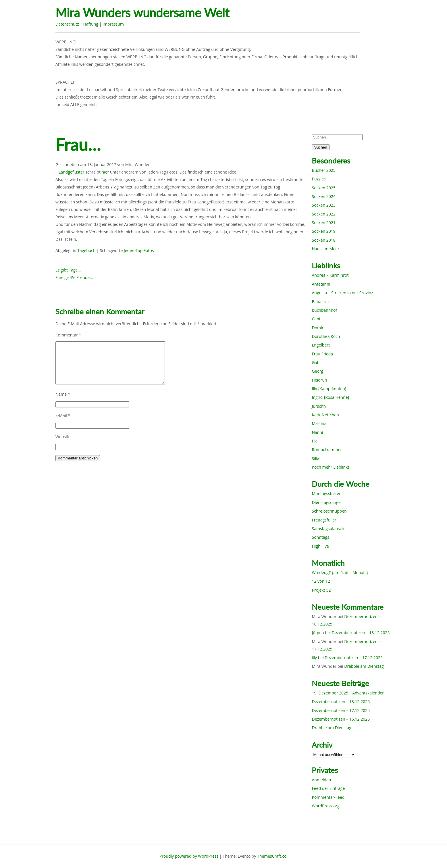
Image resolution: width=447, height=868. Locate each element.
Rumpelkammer (327, 450)
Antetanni (321, 284)
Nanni (317, 432)
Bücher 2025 (323, 170)
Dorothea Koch (326, 336)
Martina (319, 423)
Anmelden (321, 780)
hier (105, 172)
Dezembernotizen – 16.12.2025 (341, 719)
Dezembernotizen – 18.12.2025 (361, 633)
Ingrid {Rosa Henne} (330, 397)
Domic (318, 328)
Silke (316, 458)
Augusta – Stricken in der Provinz (342, 293)
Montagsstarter (326, 493)
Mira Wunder (138, 164)
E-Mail (63, 415)
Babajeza (320, 302)
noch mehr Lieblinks (331, 467)
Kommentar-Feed (328, 797)
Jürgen (318, 633)
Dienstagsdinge (326, 502)
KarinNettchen (325, 415)
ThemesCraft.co (272, 856)
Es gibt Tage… (68, 270)
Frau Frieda (322, 354)
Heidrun (319, 380)
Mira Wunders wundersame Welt (142, 13)
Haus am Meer (325, 249)
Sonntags (320, 537)
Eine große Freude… (74, 277)
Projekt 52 (321, 590)
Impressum (113, 24)
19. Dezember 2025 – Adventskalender (348, 693)
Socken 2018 (323, 240)
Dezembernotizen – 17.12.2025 (354, 658)
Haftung (91, 24)
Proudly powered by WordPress (189, 856)
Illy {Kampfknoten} (329, 389)
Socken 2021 (323, 223)
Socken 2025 (323, 188)
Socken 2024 (323, 196)
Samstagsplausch (328, 529)
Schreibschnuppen (329, 511)
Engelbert (321, 345)
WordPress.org (325, 806)
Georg (317, 371)
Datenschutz (67, 24)
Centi (317, 319)
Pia (315, 441)
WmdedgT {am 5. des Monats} (340, 572)
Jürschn (319, 406)
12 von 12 (321, 581)
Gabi (316, 362)
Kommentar (68, 335)
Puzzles (319, 179)
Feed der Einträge (328, 788)
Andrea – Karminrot (330, 275)
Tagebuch (86, 250)
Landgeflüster (72, 172)
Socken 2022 (323, 214)
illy (314, 658)
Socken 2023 (323, 205)
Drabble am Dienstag (364, 666)
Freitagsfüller (324, 520)
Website (63, 437)
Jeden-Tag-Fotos (139, 250)
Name (63, 394)
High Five (320, 546)
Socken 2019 (323, 231)
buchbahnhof (324, 310)
